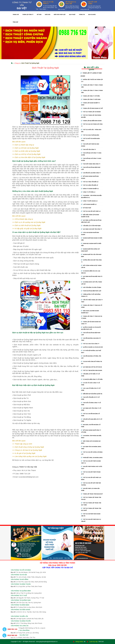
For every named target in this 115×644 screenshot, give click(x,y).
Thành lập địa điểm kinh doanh (91, 121)
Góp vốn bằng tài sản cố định (91, 287)
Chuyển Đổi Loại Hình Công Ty (91, 173)
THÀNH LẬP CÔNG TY (28, 15)
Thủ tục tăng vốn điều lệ (90, 182)
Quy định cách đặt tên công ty (92, 229)
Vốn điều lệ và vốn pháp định (91, 226)
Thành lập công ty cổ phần (90, 96)
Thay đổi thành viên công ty (91, 164)
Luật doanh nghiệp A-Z (89, 204)
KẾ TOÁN (39, 15)
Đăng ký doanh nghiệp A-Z (90, 189)
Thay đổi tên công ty (88, 149)
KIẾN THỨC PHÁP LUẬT (60, 15)
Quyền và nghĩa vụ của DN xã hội (92, 347)
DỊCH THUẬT (72, 15)
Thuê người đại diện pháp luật (91, 291)
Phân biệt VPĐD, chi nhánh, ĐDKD (92, 458)
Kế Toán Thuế (86, 208)
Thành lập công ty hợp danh (91, 99)
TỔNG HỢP (15, 22)
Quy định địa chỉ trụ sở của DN (91, 367)
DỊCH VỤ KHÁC (92, 15)
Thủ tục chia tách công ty (90, 344)
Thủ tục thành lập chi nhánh (91, 112)
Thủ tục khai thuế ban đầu (90, 135)
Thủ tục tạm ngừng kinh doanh (92, 370)
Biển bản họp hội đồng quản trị (92, 394)
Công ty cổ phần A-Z (88, 192)
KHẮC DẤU (48, 15)
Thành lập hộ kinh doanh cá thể (92, 108)
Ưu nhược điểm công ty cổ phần (92, 379)
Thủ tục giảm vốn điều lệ (89, 185)
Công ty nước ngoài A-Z (89, 201)
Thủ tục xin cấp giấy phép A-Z (91, 211)
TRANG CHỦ (16, 15)
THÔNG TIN (82, 15)
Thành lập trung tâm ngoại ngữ (92, 494)
